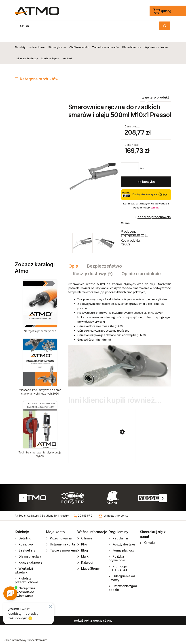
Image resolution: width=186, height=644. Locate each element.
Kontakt (149, 538)
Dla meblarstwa (30, 552)
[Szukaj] (165, 26)
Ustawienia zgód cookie (123, 583)
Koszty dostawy (124, 540)
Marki (85, 552)
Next (163, 494)
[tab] (75, 262)
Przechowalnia (60, 534)
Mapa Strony (90, 564)
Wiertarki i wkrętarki (24, 566)
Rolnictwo (25, 540)
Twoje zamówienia (63, 546)
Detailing (25, 534)
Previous (23, 494)
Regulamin (120, 534)
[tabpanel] (120, 330)
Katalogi (87, 558)
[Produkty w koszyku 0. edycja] (163, 11)
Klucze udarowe (30, 558)
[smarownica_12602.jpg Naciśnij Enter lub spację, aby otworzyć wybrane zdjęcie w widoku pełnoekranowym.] (94, 172)
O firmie (86, 534)
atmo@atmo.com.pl (116, 511)
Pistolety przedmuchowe (26, 576)
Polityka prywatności (117, 554)
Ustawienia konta (62, 540)
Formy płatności (124, 546)
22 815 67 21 (86, 511)
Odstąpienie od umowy (122, 573)
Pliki (84, 540)
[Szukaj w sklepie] (88, 26)
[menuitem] (31, 43)
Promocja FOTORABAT (118, 564)
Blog (84, 546)
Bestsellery (26, 546)
